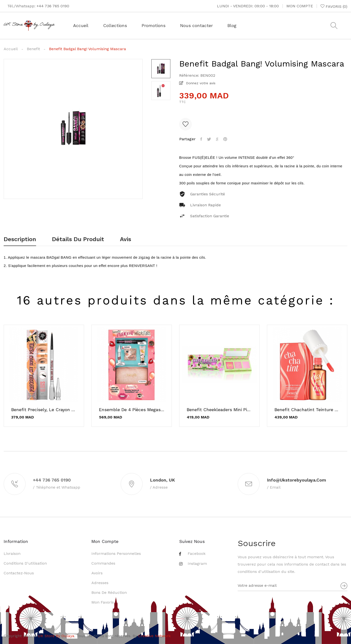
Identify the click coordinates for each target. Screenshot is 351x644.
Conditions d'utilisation (25, 563)
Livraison (12, 554)
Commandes (103, 563)
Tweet (209, 139)
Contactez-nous (19, 573)
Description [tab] (20, 239)
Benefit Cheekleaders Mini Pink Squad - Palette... (219, 410)
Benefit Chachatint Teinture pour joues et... (307, 410)
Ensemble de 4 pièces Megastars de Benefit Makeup (132, 410)
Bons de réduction (109, 592)
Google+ (217, 139)
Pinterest (225, 139)
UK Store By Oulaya (56, 636)
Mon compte (300, 6)
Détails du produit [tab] (78, 239)
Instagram (197, 563)
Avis (126, 239)
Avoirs (97, 573)
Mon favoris (103, 602)
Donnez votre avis (200, 83)
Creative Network (154, 636)
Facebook (197, 554)
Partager (201, 139)
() (334, 6)
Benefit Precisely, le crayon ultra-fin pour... (44, 410)
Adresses (100, 583)
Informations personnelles (116, 554)
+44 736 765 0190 (53, 6)
